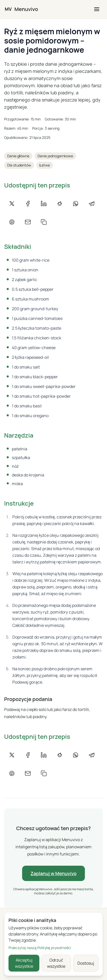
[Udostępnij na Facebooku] (28, 204)
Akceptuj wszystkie (24, 963)
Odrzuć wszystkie (56, 963)
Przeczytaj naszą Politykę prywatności (40, 948)
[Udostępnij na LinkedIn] (44, 204)
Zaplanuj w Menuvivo (53, 873)
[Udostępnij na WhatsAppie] (76, 204)
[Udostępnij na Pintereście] (12, 222)
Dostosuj (86, 963)
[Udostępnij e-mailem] (28, 222)
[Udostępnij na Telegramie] (92, 204)
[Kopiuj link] (44, 222)
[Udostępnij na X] (12, 204)
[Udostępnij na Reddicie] (60, 204)
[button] (97, 9)
